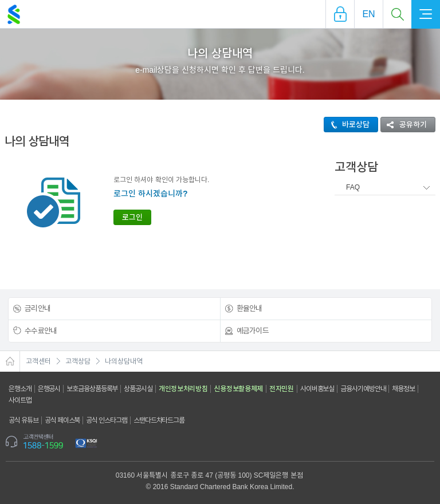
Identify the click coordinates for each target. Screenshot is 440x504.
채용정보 (403, 389)
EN (368, 14)
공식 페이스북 (62, 420)
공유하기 (404, 125)
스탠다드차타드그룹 (159, 420)
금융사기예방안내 (363, 389)
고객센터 (38, 361)
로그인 (132, 217)
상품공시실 (138, 389)
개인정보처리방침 (183, 389)
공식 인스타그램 (107, 420)
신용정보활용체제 (238, 389)
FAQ (353, 187)
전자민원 (282, 389)
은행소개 (20, 389)
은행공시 (49, 389)
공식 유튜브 (23, 420)
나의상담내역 (124, 361)
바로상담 (347, 125)
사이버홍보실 (317, 389)
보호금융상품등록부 (92, 389)
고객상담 (78, 361)
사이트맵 (20, 400)
